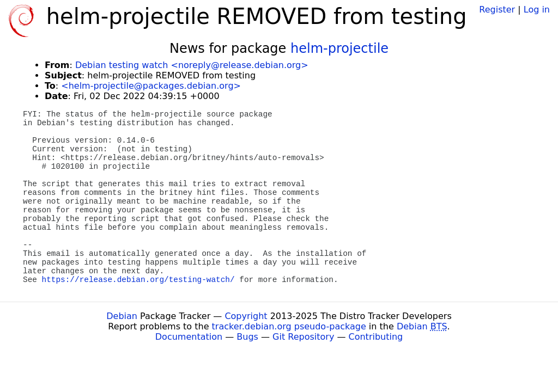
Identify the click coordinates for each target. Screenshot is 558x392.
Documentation (189, 337)
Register (497, 10)
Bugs (247, 337)
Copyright (246, 316)
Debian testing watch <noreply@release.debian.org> (192, 65)
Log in (537, 10)
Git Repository (303, 337)
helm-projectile (339, 48)
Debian (122, 316)
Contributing (376, 337)
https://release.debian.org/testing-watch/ (138, 280)
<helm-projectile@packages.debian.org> (151, 86)
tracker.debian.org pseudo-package (289, 326)
